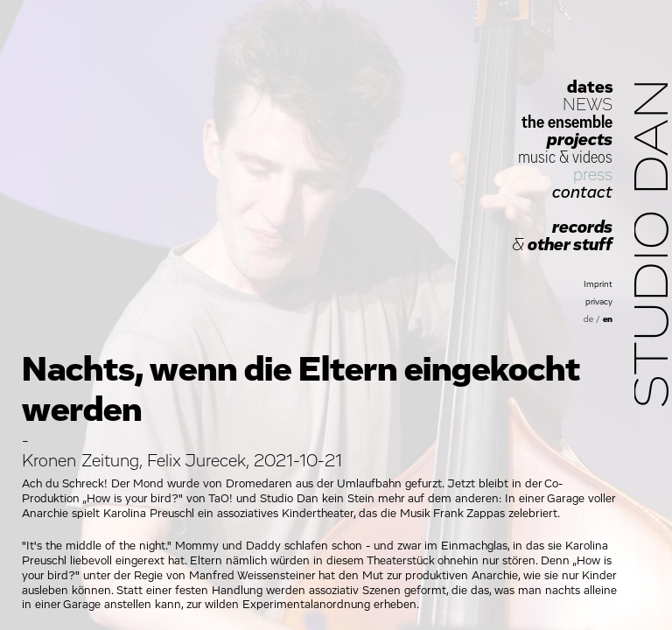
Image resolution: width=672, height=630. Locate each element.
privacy (599, 302)
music (537, 157)
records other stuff (562, 236)
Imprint (598, 284)
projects (580, 140)
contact (582, 192)
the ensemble (567, 122)
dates (590, 87)
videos (592, 157)
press (593, 175)
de (588, 319)
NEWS (588, 105)
